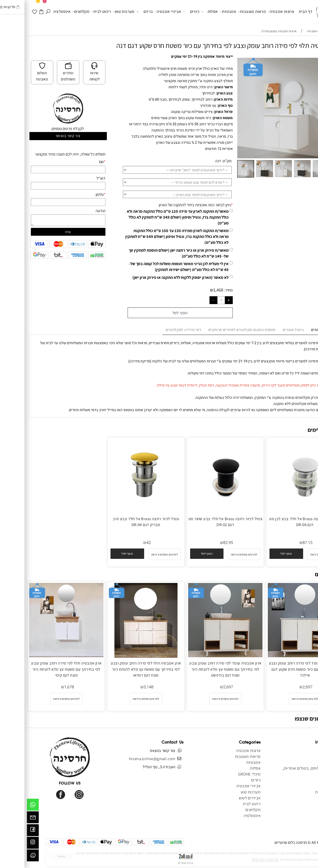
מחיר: (201, 290)
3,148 (122, 687)
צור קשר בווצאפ (42, 136)
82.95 (201, 543)
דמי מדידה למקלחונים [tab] (157, 330)
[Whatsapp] (6, 806)
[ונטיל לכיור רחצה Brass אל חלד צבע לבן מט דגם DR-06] (278, 511)
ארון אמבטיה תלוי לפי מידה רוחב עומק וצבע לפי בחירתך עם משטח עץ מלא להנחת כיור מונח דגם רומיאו (119, 669)
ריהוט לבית (75, 12)
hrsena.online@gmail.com (126, 759)
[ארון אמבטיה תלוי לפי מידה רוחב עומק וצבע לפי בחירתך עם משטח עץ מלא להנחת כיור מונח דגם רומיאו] (119, 656)
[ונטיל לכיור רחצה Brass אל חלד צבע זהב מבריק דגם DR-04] (119, 510)
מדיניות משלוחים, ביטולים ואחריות (284, 768)
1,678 (42, 687)
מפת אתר (303, 786)
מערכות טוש (97, 12)
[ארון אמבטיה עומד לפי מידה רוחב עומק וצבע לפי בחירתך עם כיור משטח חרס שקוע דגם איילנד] (278, 656)
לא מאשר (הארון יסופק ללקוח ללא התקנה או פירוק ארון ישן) (154, 277)
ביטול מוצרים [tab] (267, 330)
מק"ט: (200, 161)
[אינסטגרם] (6, 844)
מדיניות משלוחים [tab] (298, 330)
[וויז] (6, 857)
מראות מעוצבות (225, 12)
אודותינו (305, 756)
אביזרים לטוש (223, 798)
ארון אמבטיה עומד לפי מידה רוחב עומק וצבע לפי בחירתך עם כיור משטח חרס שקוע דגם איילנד (278, 669)
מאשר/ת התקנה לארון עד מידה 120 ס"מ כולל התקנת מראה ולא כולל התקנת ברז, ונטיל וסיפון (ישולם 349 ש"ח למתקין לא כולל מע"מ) (151, 217)
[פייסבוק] (6, 831)
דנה (191, 161)
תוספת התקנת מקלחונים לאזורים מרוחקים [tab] (215, 330)
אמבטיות (201, 12)
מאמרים (305, 780)
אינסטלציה (35, 11)
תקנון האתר (302, 762)
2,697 (281, 687)
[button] (307, 62)
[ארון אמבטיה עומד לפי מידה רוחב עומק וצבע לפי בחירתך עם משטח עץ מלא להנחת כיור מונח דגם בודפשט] (199, 656)
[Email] (6, 818)
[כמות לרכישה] (195, 300)
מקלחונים (54, 12)
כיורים (165, 12)
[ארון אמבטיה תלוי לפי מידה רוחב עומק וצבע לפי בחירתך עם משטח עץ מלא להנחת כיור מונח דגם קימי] (40, 656)
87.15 (281, 543)
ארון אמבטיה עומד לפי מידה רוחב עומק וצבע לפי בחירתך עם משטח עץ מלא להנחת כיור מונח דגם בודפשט (199, 669)
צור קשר (305, 774)
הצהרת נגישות (300, 792)
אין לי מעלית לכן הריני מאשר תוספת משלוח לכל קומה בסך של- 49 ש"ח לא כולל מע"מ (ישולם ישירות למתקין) (152, 267)
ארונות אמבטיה (254, 12)
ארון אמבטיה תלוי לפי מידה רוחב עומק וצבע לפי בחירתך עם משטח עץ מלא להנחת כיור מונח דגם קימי (40, 669)
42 (122, 543)
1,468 (192, 290)
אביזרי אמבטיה (141, 12)
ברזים (118, 12)
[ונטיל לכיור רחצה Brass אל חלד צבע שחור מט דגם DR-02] (199, 511)
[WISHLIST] (8, 11)
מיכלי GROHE (223, 774)
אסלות (183, 12)
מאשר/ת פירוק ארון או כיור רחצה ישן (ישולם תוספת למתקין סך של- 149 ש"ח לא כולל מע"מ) (152, 253)
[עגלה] (15, 11)
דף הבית (279, 11)
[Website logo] (300, 12)
